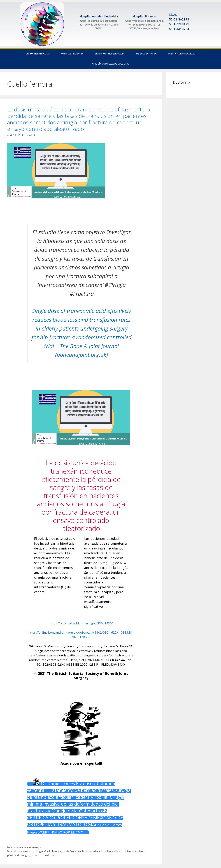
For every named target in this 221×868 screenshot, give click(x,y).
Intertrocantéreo (111, 851)
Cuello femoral (53, 851)
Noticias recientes (72, 54)
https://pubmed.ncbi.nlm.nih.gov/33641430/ (81, 623)
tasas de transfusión (43, 855)
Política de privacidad (182, 54)
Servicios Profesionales (110, 54)
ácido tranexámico (22, 851)
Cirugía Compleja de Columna (110, 64)
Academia (17, 847)
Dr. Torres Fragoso (38, 54)
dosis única (69, 851)
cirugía (39, 851)
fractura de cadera (89, 851)
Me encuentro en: (146, 54)
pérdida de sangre (18, 855)
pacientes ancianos (134, 851)
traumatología (33, 847)
